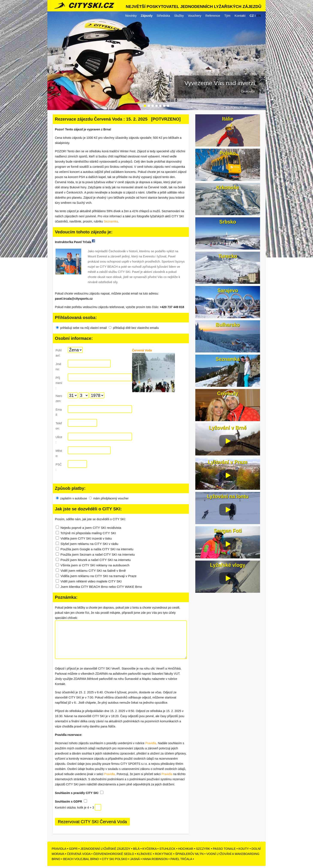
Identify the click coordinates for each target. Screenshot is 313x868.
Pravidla (151, 743)
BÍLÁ (136, 849)
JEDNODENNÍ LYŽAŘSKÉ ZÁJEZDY (105, 849)
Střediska (163, 16)
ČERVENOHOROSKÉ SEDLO (114, 854)
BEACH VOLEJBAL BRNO (81, 859)
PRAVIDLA (59, 849)
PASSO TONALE (224, 849)
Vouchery (195, 16)
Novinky (131, 16)
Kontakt (240, 16)
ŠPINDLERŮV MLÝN (189, 854)
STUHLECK (167, 849)
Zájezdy (147, 16)
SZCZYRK (203, 849)
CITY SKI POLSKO (114, 859)
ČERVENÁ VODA (79, 854)
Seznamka (111, 221)
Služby (179, 16)
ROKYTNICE (164, 854)
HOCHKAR (186, 849)
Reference (213, 16)
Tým (227, 16)
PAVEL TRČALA (181, 859)
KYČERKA (149, 849)
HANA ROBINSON (155, 859)
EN (259, 16)
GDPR (73, 849)
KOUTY (244, 849)
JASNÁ (135, 859)
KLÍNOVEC (145, 854)
